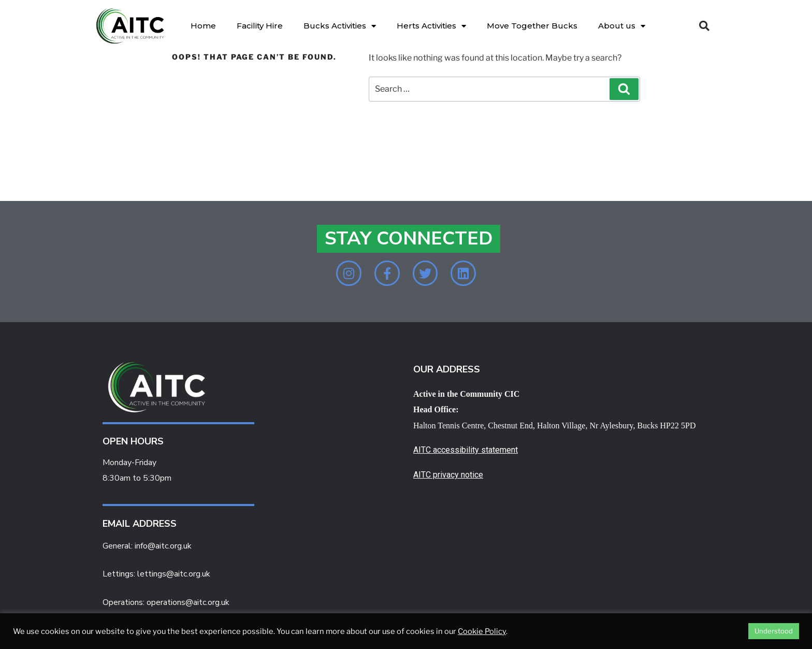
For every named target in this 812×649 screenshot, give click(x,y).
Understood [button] (774, 631)
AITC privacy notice (448, 476)
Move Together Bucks (532, 26)
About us (622, 26)
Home (203, 26)
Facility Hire (260, 26)
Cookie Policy (482, 631)
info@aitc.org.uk (163, 546)
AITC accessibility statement (466, 451)
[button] (704, 26)
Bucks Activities (340, 26)
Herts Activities (431, 26)
